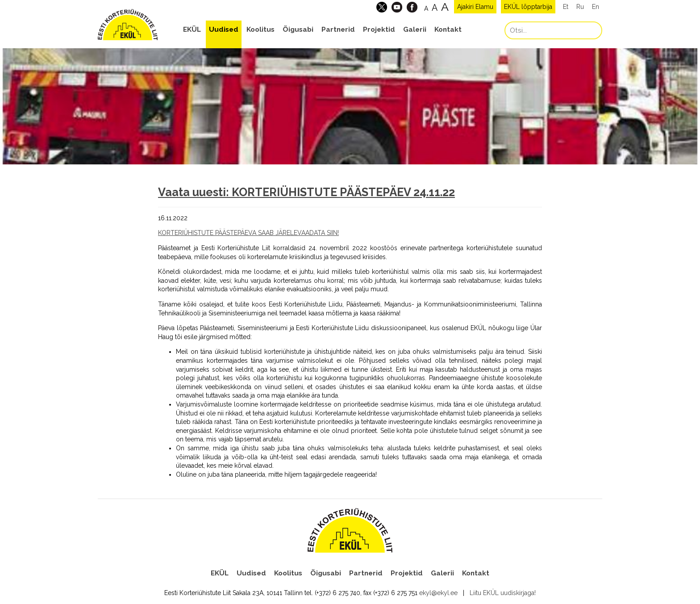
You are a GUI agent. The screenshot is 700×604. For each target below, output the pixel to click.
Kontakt (448, 29)
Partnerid (338, 29)
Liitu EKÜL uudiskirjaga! (503, 593)
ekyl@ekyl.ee (438, 593)
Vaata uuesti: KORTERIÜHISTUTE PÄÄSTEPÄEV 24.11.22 (306, 192)
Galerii (415, 29)
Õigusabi (298, 29)
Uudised (224, 29)
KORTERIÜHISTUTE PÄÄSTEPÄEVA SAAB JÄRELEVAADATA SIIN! (248, 233)
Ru (580, 7)
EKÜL (192, 29)
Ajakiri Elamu (475, 7)
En (596, 7)
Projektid (379, 29)
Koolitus (260, 29)
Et (566, 7)
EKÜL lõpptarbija (528, 7)
